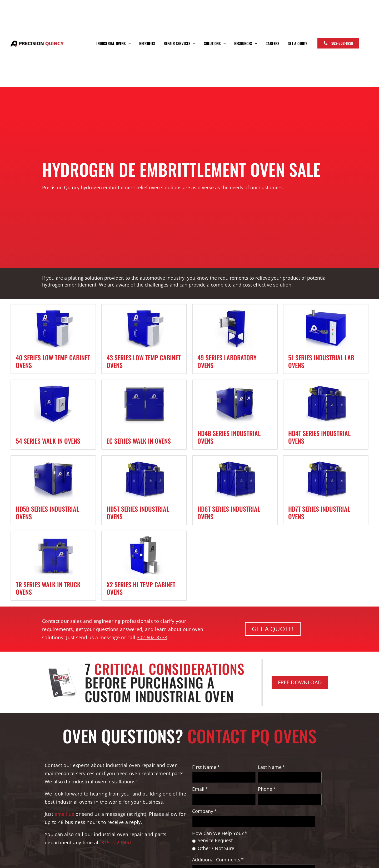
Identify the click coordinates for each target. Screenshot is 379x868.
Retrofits (147, 43)
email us (64, 814)
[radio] (257, 842)
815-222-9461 (117, 842)
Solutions (215, 43)
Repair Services (180, 43)
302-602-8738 (152, 637)
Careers (272, 43)
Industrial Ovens (113, 43)
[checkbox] (257, 846)
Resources (246, 43)
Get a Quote (297, 43)
